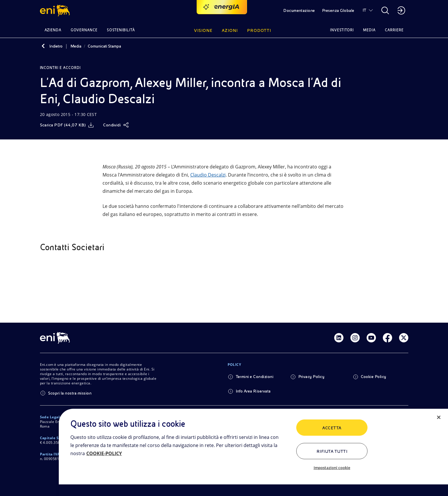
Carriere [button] (394, 30)
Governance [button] (84, 30)
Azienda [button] (53, 30)
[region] (253, 452)
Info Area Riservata (253, 391)
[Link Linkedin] (339, 338)
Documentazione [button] (299, 10)
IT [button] (365, 10)
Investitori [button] (342, 30)
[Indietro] (43, 46)
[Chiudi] (439, 417)
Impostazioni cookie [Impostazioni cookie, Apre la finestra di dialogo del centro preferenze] (332, 468)
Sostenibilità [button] (121, 30)
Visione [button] (203, 30)
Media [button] (369, 30)
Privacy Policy (311, 377)
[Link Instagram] (355, 338)
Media (76, 46)
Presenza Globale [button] (338, 10)
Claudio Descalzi (208, 175)
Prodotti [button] (259, 30)
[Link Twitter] (404, 338)
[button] (56, 10)
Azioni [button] (230, 30)
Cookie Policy (374, 377)
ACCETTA (332, 428)
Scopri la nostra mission (70, 393)
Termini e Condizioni (255, 377)
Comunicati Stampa (104, 46)
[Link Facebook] (387, 338)
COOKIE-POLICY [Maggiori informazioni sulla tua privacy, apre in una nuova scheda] (104, 453)
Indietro (56, 46)
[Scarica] (67, 125)
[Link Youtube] (371, 338)
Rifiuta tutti (332, 451)
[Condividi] (116, 125)
